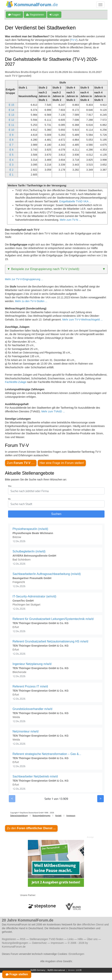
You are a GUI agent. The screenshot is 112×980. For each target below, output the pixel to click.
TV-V (74, 40)
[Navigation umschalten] (100, 5)
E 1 (11, 175)
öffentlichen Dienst (93, 924)
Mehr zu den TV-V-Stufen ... (31, 301)
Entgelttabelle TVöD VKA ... (75, 201)
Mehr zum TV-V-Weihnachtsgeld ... (82, 320)
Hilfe (80, 939)
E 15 (11, 105)
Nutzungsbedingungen (15, 943)
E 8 (11, 140)
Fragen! (14, 15)
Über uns (92, 939)
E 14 (11, 110)
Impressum (57, 943)
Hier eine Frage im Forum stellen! (62, 463)
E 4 (11, 160)
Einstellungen (76, 954)
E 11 (11, 125)
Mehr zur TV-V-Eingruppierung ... (24, 279)
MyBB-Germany (38, 970)
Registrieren (35, 15)
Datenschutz (39, 943)
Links (71, 939)
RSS (23, 939)
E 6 (11, 150)
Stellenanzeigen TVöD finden (46, 939)
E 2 (11, 170)
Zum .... (21, 463)
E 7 (11, 145)
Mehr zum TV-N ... (70, 220)
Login (54, 15)
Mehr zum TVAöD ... (53, 411)
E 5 (11, 155)
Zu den (31, 828)
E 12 (11, 120)
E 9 (11, 135)
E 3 (11, 165)
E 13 (11, 115)
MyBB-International (56, 970)
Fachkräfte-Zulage (16, 382)
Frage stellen (17, 974)
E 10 (11, 130)
